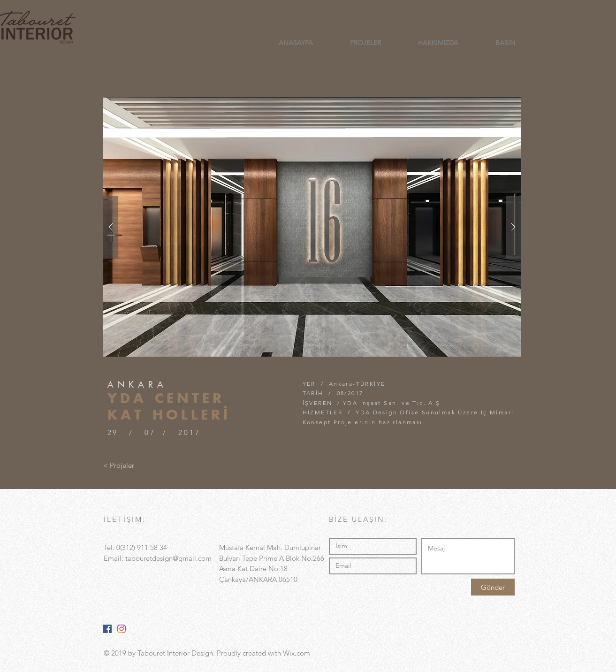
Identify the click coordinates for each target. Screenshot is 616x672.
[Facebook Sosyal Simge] (107, 629)
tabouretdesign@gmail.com (168, 558)
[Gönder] (493, 587)
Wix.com (297, 653)
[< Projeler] (119, 465)
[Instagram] (122, 629)
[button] (312, 227)
